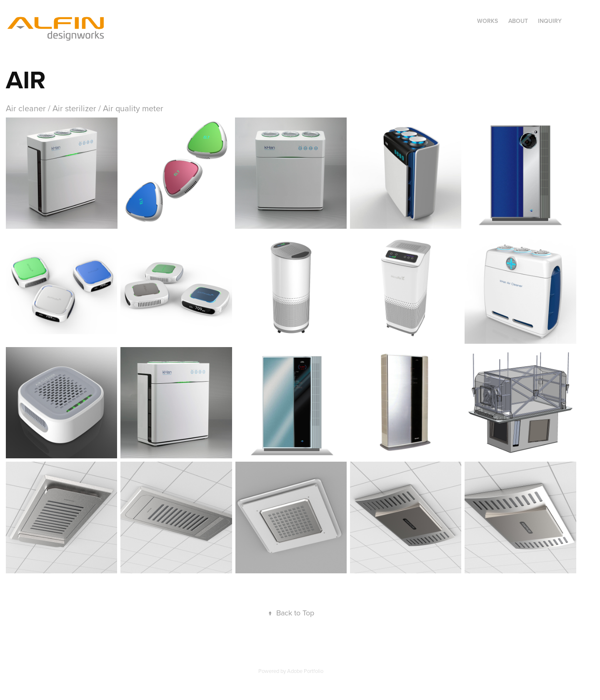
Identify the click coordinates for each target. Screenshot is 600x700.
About (518, 21)
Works (487, 21)
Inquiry (550, 21)
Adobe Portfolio (305, 671)
